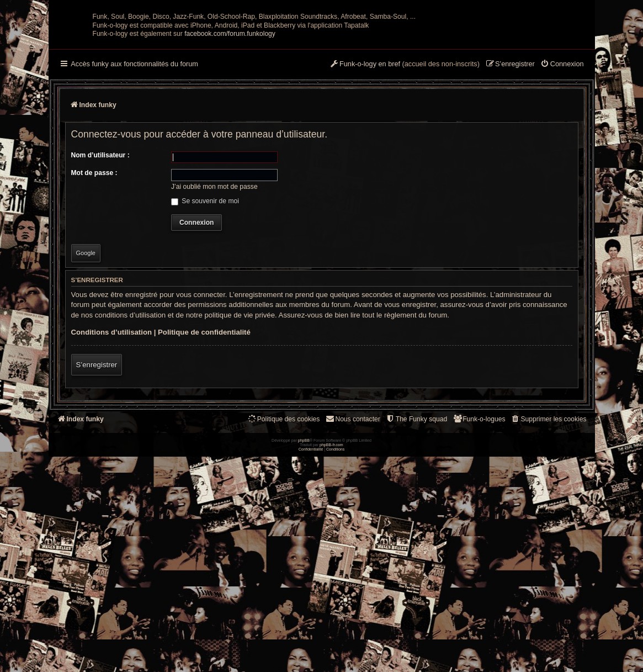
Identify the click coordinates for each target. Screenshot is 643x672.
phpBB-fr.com (331, 660)
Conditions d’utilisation (112, 440)
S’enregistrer (97, 473)
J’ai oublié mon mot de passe (214, 295)
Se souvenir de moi (205, 309)
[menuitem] (562, 173)
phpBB (304, 656)
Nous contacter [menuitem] (352, 527)
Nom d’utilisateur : (100, 263)
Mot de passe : (94, 281)
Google (86, 361)
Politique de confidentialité (204, 440)
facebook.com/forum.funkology (230, 142)
